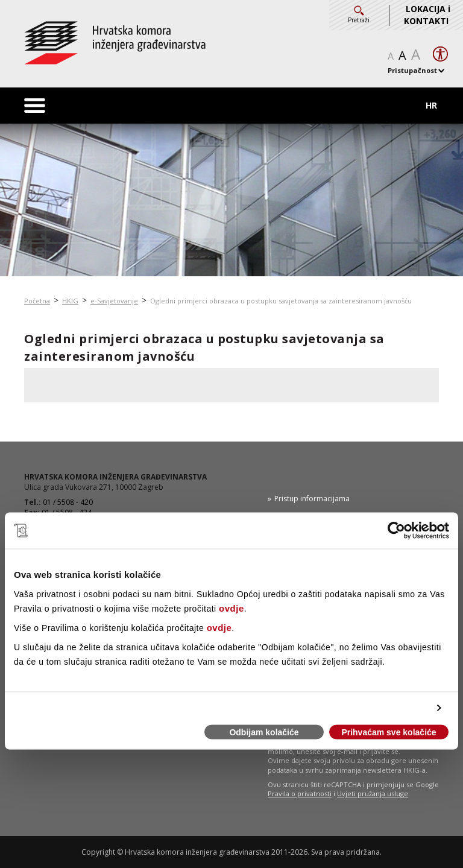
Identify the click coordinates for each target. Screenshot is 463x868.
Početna (37, 301)
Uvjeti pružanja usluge (373, 794)
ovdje (231, 608)
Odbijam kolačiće (264, 732)
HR (431, 105)
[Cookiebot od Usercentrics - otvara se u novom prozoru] (396, 531)
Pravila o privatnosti (300, 794)
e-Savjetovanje (114, 301)
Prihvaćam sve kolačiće (389, 732)
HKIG (70, 301)
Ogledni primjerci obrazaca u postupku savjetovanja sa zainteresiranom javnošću (281, 301)
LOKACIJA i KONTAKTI (427, 15)
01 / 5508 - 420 (68, 502)
